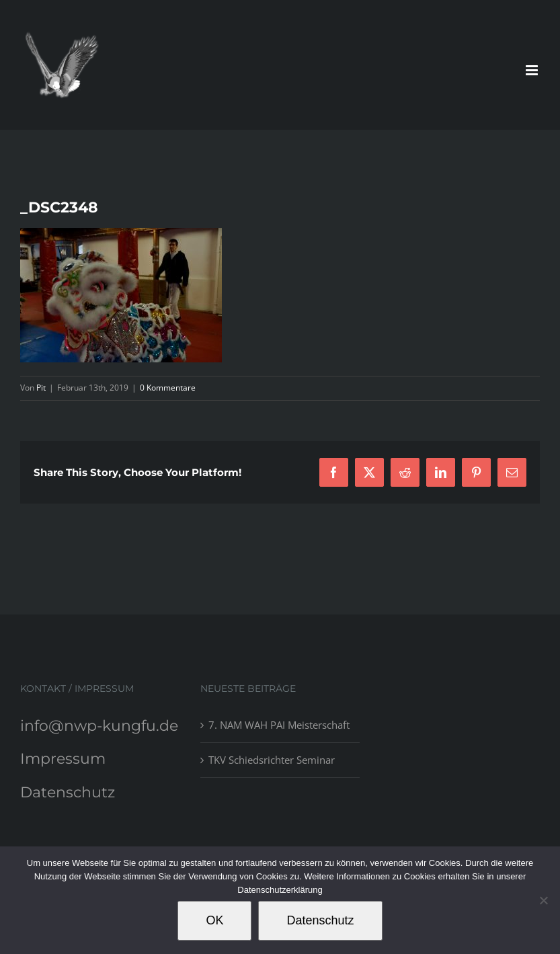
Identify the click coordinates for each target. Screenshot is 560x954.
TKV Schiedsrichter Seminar (272, 760)
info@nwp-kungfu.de (99, 726)
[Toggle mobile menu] (533, 70)
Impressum (63, 759)
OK (214, 920)
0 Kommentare (168, 388)
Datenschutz (68, 792)
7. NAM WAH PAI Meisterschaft (279, 725)
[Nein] (543, 900)
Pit (41, 388)
